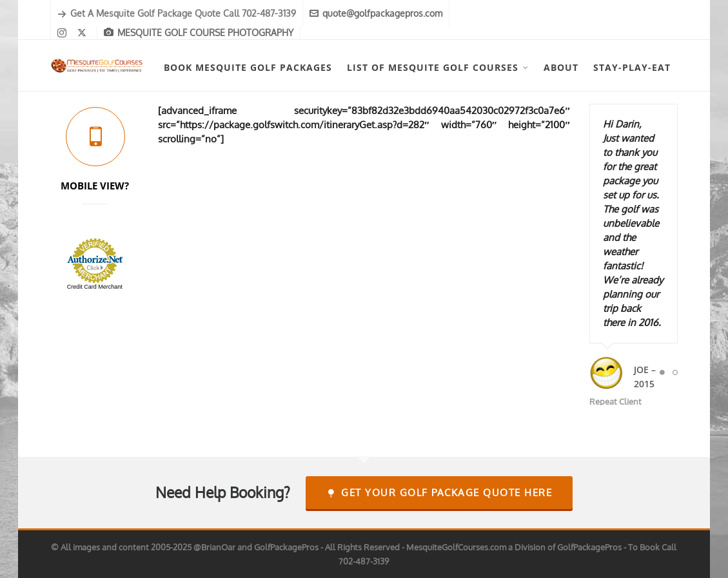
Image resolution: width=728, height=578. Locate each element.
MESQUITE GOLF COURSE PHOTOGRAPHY (199, 33)
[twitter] (84, 33)
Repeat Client (615, 401)
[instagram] (64, 33)
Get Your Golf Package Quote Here (439, 493)
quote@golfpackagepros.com (376, 13)
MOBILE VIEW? (95, 186)
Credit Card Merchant (95, 287)
